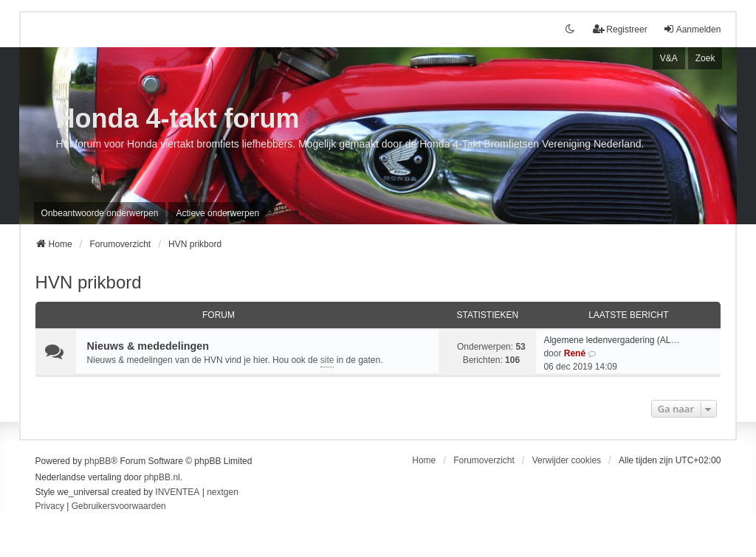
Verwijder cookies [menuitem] (567, 460)
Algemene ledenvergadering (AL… (611, 340)
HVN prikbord (89, 282)
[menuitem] (50, 507)
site (327, 360)
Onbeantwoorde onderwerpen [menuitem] (100, 213)
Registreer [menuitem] (620, 29)
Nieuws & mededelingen (148, 346)
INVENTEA (177, 492)
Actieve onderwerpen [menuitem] (217, 213)
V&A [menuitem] (669, 58)
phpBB (97, 461)
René (575, 353)
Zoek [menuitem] (705, 58)
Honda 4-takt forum (178, 118)
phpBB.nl (162, 477)
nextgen (223, 492)
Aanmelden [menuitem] (692, 29)
